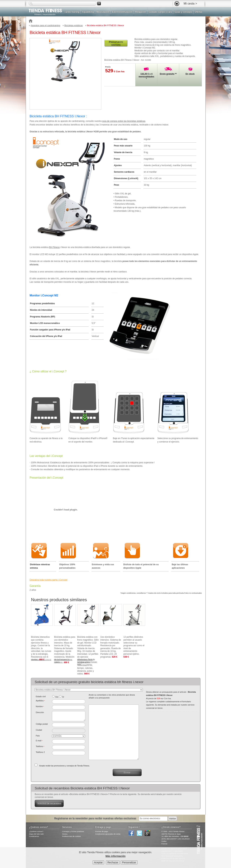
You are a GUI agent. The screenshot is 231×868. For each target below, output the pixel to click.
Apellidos (40, 701)
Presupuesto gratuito (116, 43)
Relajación (140, 12)
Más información (115, 857)
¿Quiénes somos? (36, 831)
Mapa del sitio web (36, 834)
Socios (65, 834)
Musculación (103, 12)
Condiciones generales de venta (108, 834)
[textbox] (69, 725)
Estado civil (41, 696)
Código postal (42, 724)
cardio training (72, 12)
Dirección (40, 712)
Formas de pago (102, 831)
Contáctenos (34, 836)
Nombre (40, 706)
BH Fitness (54, 247)
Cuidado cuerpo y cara (160, 12)
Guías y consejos (183, 12)
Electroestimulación (122, 12)
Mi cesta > (190, 3)
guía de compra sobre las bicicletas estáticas (124, 121)
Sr (63, 697)
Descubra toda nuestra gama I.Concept (48, 580)
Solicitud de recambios (49, 803)
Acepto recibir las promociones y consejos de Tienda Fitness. (64, 766)
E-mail (39, 741)
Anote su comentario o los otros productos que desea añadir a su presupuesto (112, 696)
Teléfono (40, 746)
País (38, 736)
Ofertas (199, 12)
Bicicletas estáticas (74, 25)
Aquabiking (88, 12)
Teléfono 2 (40, 752)
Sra (57, 697)
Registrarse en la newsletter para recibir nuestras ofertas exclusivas (96, 818)
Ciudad (39, 730)
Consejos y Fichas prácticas (73, 831)
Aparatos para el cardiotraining (45, 25)
